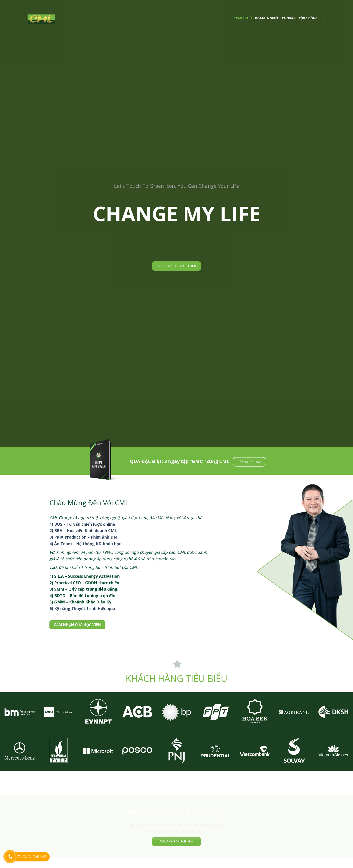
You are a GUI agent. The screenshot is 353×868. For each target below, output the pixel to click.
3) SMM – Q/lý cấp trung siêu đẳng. (84, 589)
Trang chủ (243, 18)
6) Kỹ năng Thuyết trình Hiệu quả (82, 608)
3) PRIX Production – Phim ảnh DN (83, 537)
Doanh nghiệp (267, 18)
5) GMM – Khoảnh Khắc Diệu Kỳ (80, 602)
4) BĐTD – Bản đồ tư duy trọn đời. (83, 596)
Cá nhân (289, 18)
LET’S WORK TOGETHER (176, 266)
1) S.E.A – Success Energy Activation (85, 576)
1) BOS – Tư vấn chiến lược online (82, 524)
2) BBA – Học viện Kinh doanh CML (83, 530)
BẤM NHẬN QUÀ (249, 462)
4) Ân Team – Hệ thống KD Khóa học (85, 544)
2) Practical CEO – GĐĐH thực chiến (84, 583)
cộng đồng (308, 18)
